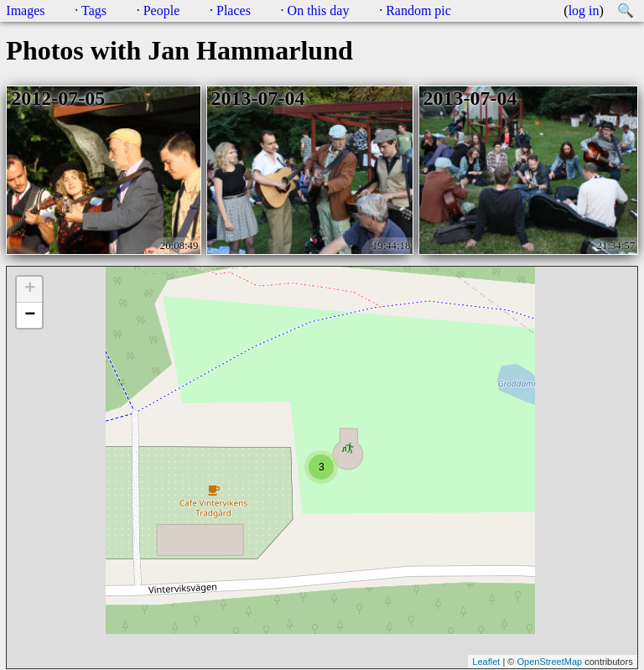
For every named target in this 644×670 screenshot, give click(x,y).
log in (584, 10)
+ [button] (30, 289)
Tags (94, 10)
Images (25, 10)
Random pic (418, 10)
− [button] (30, 315)
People (162, 10)
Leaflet (486, 662)
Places (234, 10)
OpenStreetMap (549, 662)
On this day (319, 10)
